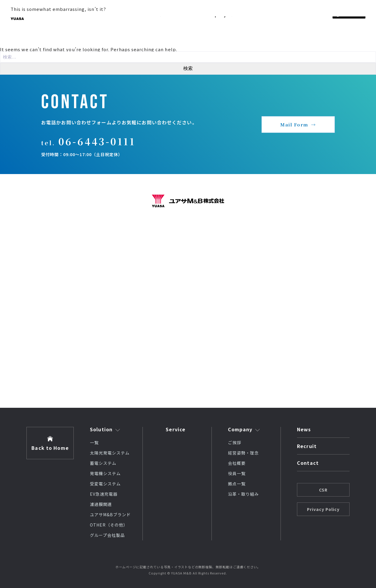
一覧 (94, 442)
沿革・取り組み (243, 494)
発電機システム (105, 473)
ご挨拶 (235, 442)
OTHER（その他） (109, 525)
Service (176, 429)
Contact (308, 463)
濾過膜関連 (101, 504)
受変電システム (105, 484)
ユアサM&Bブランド (110, 514)
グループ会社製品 (107, 535)
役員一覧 (237, 473)
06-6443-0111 (97, 141)
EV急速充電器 (104, 494)
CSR (323, 490)
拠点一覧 (237, 484)
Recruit (307, 447)
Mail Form (294, 125)
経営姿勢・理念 (243, 453)
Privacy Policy (323, 509)
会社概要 (237, 463)
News (304, 430)
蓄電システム (103, 463)
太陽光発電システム (110, 453)
